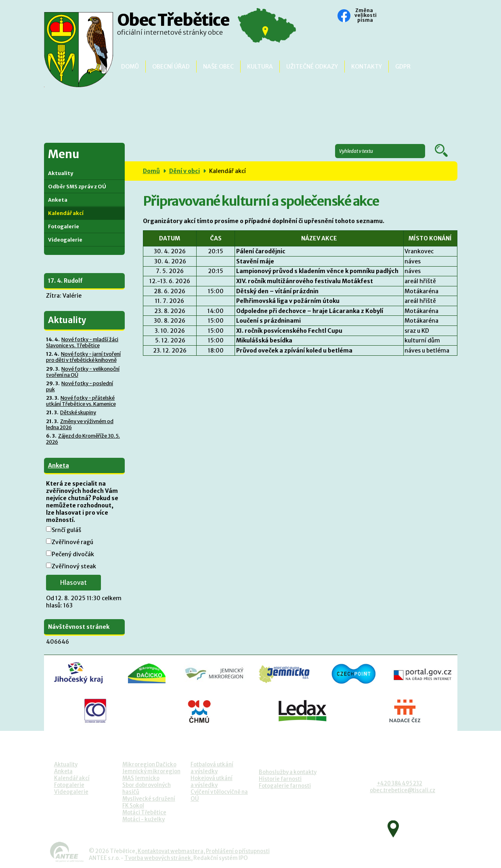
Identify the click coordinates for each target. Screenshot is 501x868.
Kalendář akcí (66, 213)
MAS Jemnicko (141, 778)
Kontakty (367, 67)
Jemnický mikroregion (151, 771)
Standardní (393, 17)
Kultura (260, 67)
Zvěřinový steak (74, 566)
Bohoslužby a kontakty (288, 772)
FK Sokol (133, 806)
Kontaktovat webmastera (171, 851)
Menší (382, 17)
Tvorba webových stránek (158, 858)
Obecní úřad (171, 67)
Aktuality (61, 173)
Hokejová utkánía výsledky (212, 782)
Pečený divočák (73, 554)
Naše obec (218, 67)
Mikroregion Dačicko (149, 765)
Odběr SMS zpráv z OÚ (77, 187)
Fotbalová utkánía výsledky (212, 768)
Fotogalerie (64, 226)
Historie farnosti (280, 779)
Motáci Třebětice (144, 813)
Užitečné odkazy (312, 67)
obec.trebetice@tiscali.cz (402, 790)
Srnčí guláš (66, 530)
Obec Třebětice (173, 26)
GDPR (403, 67)
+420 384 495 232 (399, 783)
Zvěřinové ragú (72, 542)
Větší (404, 17)
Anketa (58, 200)
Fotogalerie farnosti (285, 786)
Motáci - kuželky (144, 819)
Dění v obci (184, 171)
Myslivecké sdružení (149, 799)
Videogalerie (65, 240)
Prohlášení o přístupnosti (238, 851)
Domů (130, 67)
